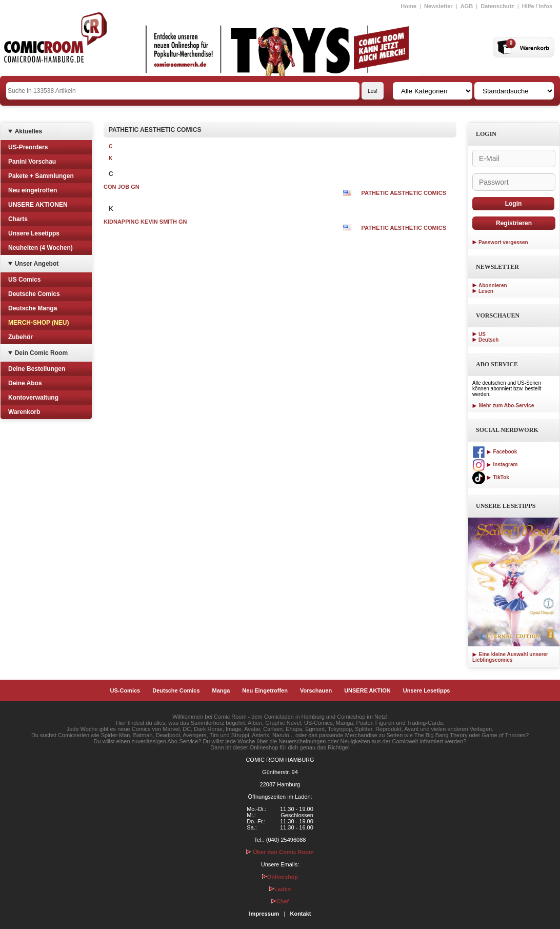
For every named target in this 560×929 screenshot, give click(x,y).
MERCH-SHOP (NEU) (38, 323)
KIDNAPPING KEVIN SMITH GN (145, 222)
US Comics (24, 280)
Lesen (486, 291)
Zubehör (21, 337)
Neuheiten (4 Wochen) (41, 248)
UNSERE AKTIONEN (38, 205)
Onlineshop (280, 877)
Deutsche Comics (34, 294)
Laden (280, 889)
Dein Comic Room (41, 353)
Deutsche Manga (33, 308)
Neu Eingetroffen (265, 690)
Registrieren (514, 223)
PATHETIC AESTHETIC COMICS (404, 193)
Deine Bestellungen (37, 369)
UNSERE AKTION (367, 690)
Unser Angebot (37, 264)
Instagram (495, 464)
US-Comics (125, 690)
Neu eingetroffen (33, 190)
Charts (18, 219)
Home (408, 6)
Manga (221, 690)
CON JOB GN (122, 187)
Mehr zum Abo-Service (503, 406)
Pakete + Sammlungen (41, 176)
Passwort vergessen (503, 242)
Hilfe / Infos (537, 6)
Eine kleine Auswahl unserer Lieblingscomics (510, 657)
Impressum (264, 914)
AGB (467, 6)
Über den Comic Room (280, 852)
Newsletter (438, 6)
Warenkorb (24, 412)
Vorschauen (316, 690)
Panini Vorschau (32, 162)
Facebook (495, 452)
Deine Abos (25, 383)
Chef (280, 901)
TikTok (491, 477)
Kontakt (300, 914)
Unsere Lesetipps (34, 233)
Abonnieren (493, 285)
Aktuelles (28, 131)
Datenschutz (497, 6)
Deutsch (488, 340)
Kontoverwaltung (33, 398)
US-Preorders (28, 147)
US (482, 334)
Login (514, 204)
